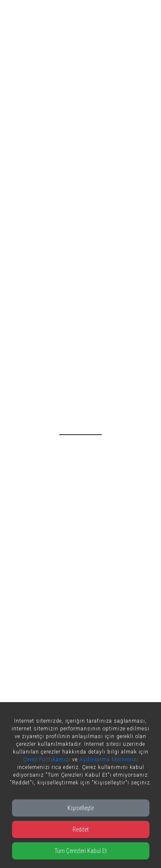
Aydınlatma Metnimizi (109, 760)
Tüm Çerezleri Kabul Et (81, 851)
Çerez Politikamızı (47, 760)
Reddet (81, 829)
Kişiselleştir (81, 808)
